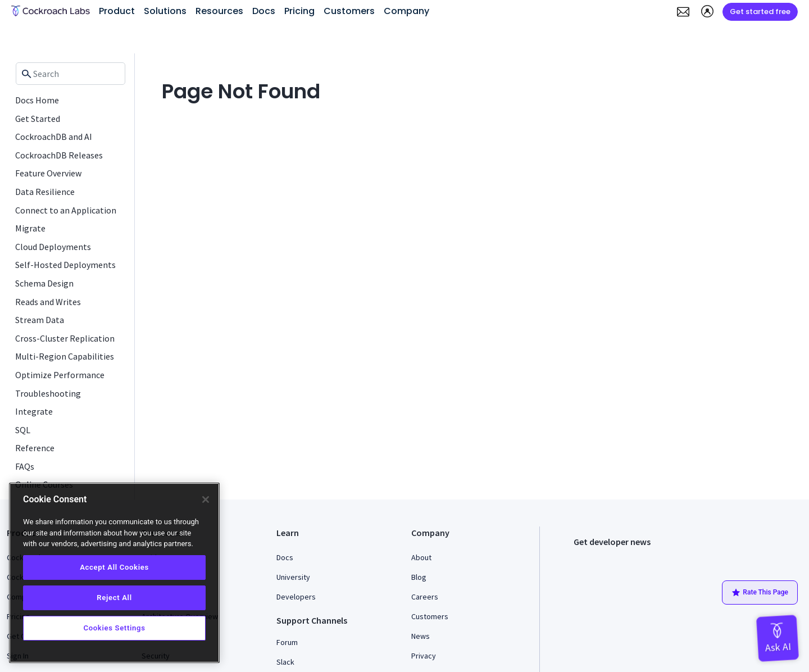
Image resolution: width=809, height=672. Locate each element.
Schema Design (44, 283)
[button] (683, 12)
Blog (419, 577)
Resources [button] (219, 11)
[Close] (206, 500)
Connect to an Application (66, 210)
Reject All (114, 598)
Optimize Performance (60, 375)
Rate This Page (760, 593)
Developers (296, 597)
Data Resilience (45, 192)
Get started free (760, 12)
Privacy (424, 656)
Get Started (38, 119)
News (421, 636)
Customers (430, 616)
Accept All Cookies (114, 567)
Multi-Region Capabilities (65, 356)
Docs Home (37, 100)
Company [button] (406, 11)
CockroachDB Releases (59, 155)
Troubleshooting (48, 393)
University (293, 577)
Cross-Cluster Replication (65, 338)
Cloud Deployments (53, 247)
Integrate (34, 411)
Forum (287, 642)
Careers (425, 597)
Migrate (30, 228)
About (421, 557)
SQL (23, 430)
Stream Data (40, 320)
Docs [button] (264, 11)
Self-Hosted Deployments (65, 265)
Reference (35, 448)
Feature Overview (48, 173)
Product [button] (117, 11)
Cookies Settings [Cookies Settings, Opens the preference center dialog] (114, 628)
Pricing (299, 11)
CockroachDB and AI (54, 137)
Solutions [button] (165, 11)
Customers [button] (349, 11)
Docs (285, 557)
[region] (114, 573)
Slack (285, 662)
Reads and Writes (48, 302)
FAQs (25, 466)
